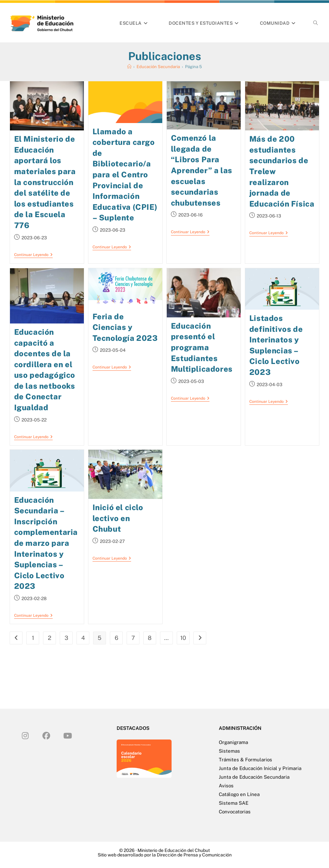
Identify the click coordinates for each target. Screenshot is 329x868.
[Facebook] (46, 735)
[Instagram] (25, 735)
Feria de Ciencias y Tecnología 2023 (125, 327)
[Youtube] (67, 735)
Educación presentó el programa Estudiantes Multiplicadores (202, 347)
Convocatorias (235, 811)
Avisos (226, 785)
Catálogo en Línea (239, 794)
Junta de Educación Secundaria (254, 777)
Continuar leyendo (33, 255)
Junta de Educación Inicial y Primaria (260, 768)
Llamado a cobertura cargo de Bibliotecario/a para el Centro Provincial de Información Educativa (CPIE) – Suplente (125, 175)
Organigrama (233, 742)
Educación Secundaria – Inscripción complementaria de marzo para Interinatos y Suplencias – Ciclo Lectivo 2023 (46, 543)
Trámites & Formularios (245, 759)
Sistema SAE (234, 803)
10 (183, 638)
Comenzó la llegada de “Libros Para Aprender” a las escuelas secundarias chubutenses (202, 170)
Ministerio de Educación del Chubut (174, 850)
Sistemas (229, 751)
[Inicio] (129, 67)
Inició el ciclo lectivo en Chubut (118, 518)
